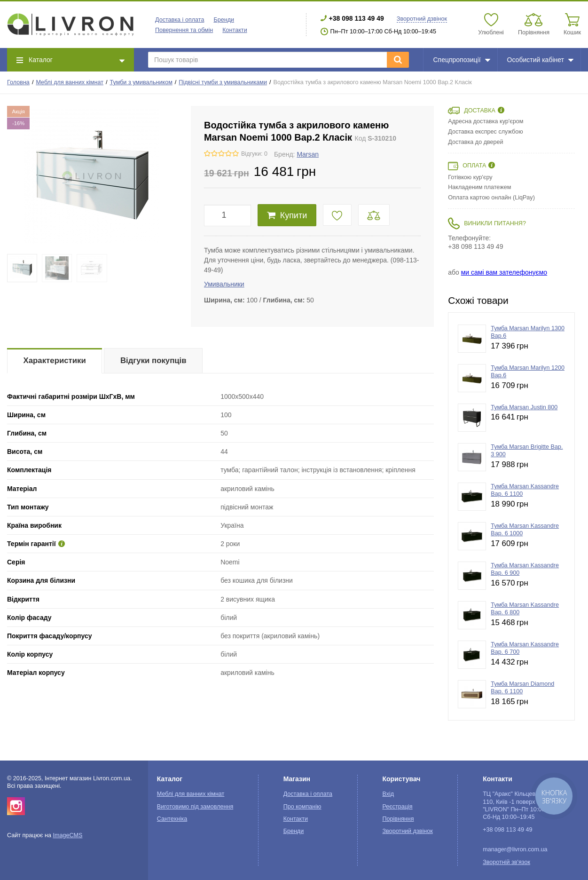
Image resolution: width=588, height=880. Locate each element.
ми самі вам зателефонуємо (504, 272)
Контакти (235, 30)
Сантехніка (172, 819)
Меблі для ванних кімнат (70, 82)
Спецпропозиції (461, 60)
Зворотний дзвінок (422, 19)
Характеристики (55, 361)
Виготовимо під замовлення (195, 807)
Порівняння (398, 819)
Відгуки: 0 (254, 154)
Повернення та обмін (184, 30)
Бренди (224, 20)
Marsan (308, 154)
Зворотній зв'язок (506, 862)
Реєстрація (397, 807)
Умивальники (224, 284)
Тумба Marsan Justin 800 (524, 407)
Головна (18, 82)
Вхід (388, 794)
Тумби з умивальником (141, 82)
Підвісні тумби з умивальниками (223, 82)
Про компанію (302, 807)
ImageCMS (67, 835)
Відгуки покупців (153, 361)
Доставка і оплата (180, 20)
